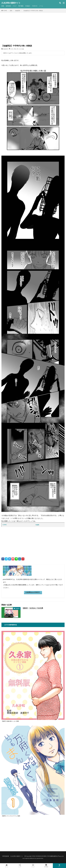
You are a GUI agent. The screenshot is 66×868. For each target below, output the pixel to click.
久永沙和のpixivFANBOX (33, 592)
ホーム (7, 866)
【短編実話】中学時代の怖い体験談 (33, 11)
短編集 (37, 525)
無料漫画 (8, 6)
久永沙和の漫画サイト (11, 3)
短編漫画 (18, 11)
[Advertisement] (33, 30)
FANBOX (35, 6)
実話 (15, 49)
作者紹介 (28, 6)
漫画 (11, 11)
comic (12, 49)
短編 (23, 49)
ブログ (15, 6)
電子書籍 (21, 6)
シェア (20, 866)
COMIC (5, 525)
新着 (3, 6)
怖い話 (19, 49)
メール (41, 6)
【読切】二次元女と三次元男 (33, 608)
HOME (5, 11)
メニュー (33, 866)
